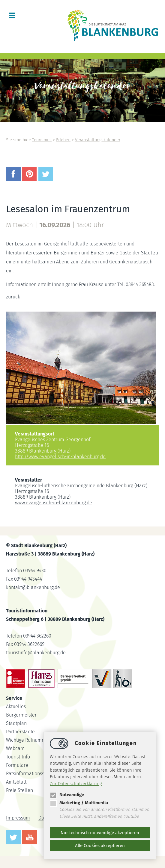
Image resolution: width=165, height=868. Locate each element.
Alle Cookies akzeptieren (100, 846)
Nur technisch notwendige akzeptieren (100, 833)
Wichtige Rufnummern (30, 740)
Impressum (18, 818)
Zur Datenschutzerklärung (76, 784)
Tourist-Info (18, 757)
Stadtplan (16, 723)
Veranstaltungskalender (98, 140)
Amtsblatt (16, 782)
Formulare (17, 765)
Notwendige (67, 795)
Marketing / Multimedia (79, 803)
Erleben (63, 140)
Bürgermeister (21, 715)
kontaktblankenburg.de (33, 587)
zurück (13, 297)
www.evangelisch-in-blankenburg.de (54, 503)
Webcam (15, 748)
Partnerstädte (20, 732)
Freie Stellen (19, 790)
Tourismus (42, 140)
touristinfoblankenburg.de (36, 653)
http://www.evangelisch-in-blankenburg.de (60, 457)
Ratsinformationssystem (31, 774)
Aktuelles (16, 707)
